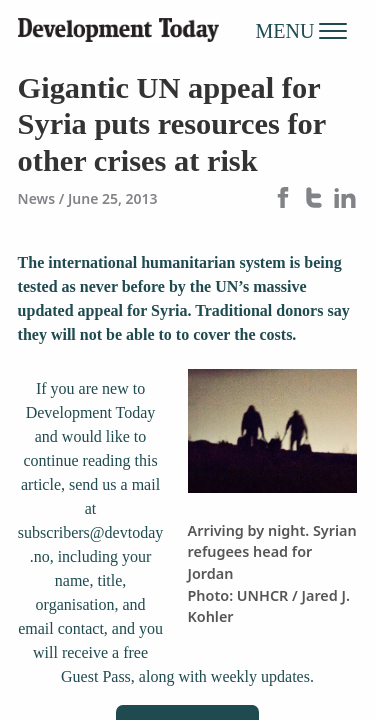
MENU (302, 30)
